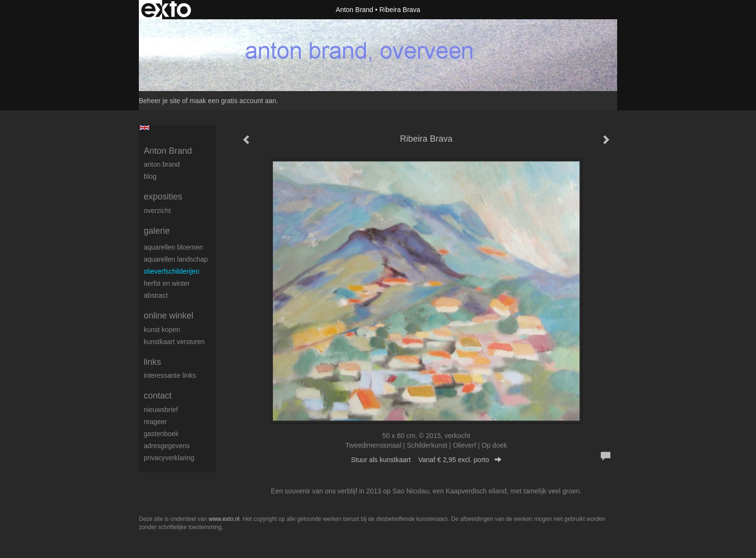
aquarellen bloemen (173, 247)
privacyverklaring (169, 458)
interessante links (170, 375)
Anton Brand (354, 10)
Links (152, 362)
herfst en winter (167, 283)
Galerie (157, 231)
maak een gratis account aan (233, 101)
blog (150, 176)
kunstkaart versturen (174, 342)
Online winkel (169, 316)
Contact (158, 396)
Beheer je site (160, 101)
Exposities (163, 197)
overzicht (157, 211)
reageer (155, 422)
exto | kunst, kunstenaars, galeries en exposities (166, 10)
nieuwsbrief (161, 410)
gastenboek (161, 434)
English (144, 128)
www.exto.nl (224, 519)
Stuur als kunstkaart (426, 460)
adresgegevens (167, 446)
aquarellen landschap (176, 259)
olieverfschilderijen (171, 271)
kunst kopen (162, 330)
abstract (156, 295)
